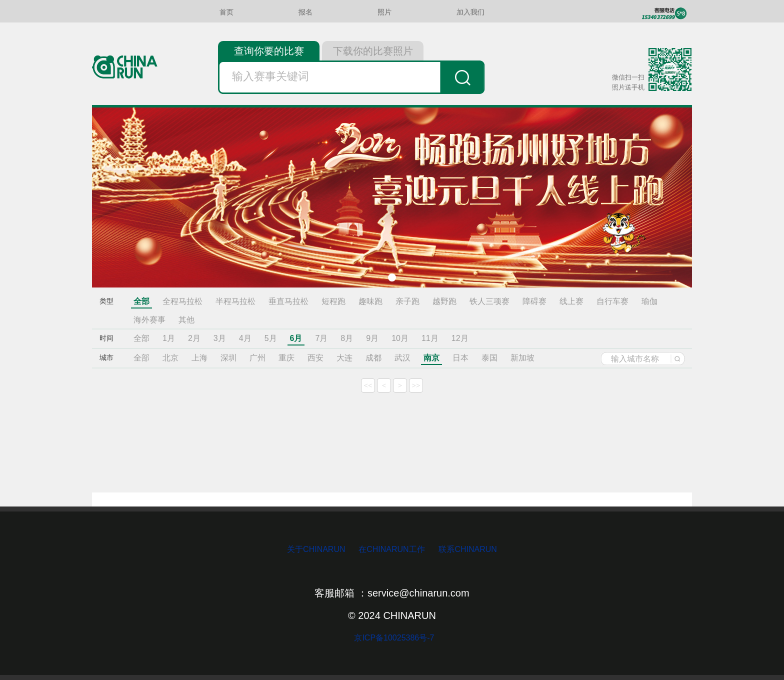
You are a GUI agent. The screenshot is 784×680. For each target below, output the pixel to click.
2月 (194, 338)
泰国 (489, 358)
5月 (271, 338)
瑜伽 (649, 301)
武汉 (402, 358)
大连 (344, 358)
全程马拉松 (182, 301)
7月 (321, 338)
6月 (296, 338)
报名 (305, 12)
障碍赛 (534, 301)
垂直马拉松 (288, 301)
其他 (186, 320)
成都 (373, 358)
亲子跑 (407, 301)
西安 (315, 358)
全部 (141, 301)
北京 (170, 358)
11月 (430, 338)
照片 (384, 12)
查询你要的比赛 (269, 51)
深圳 (228, 358)
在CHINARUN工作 (391, 549)
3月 (220, 338)
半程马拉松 (235, 301)
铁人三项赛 (489, 301)
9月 (372, 338)
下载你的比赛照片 (373, 51)
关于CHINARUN (317, 549)
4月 (245, 338)
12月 (460, 338)
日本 (460, 358)
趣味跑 (370, 301)
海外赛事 (149, 320)
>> (416, 385)
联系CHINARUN (467, 549)
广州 (257, 358)
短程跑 (333, 301)
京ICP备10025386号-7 (392, 638)
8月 (347, 338)
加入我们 (470, 12)
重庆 (286, 358)
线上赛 (571, 301)
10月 (400, 338)
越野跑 (444, 301)
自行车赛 (612, 301)
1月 (169, 338)
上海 (199, 358)
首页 (226, 12)
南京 (431, 358)
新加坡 (522, 358)
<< (368, 385)
